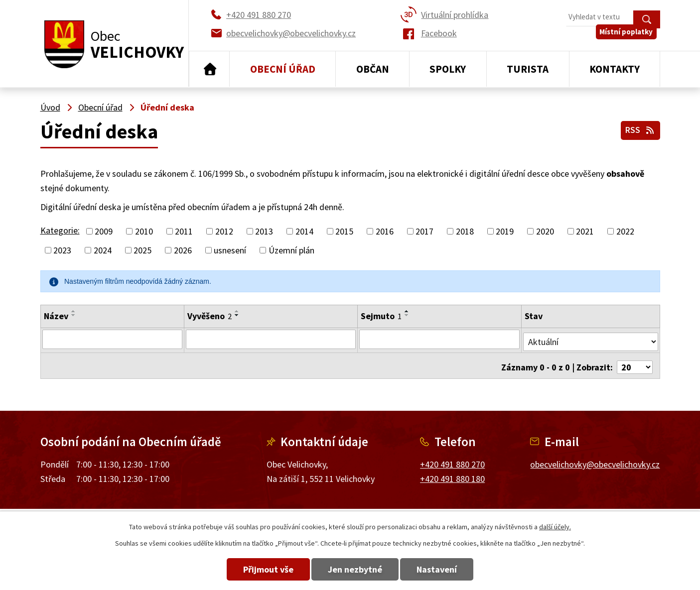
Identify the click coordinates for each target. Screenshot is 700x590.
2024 (103, 250)
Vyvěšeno (209, 316)
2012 (224, 231)
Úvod (210, 69)
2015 (344, 231)
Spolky (448, 69)
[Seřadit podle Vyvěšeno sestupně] (236, 315)
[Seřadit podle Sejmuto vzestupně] (407, 311)
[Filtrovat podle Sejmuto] (440, 339)
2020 (545, 231)
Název (56, 316)
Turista (528, 69)
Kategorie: (60, 230)
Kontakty (615, 69)
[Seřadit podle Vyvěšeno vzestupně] (236, 311)
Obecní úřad (283, 69)
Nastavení (449, 569)
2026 (183, 250)
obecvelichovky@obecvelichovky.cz (595, 459)
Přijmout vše (256, 569)
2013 (264, 231)
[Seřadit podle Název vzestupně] (74, 311)
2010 (144, 231)
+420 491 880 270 (452, 459)
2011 (184, 231)
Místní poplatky (630, 40)
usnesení (230, 250)
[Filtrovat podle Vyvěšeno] (270, 339)
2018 (465, 231)
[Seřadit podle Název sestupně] (74, 315)
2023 (62, 250)
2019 (505, 231)
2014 (304, 231)
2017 (424, 231)
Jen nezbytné (355, 569)
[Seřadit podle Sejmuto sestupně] (407, 315)
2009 (104, 231)
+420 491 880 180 (452, 473)
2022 (625, 231)
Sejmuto (381, 316)
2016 (385, 231)
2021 (585, 231)
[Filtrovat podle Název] (112, 339)
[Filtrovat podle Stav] (591, 339)
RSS (639, 129)
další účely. (555, 527)
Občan (373, 69)
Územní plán (291, 250)
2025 (142, 250)
